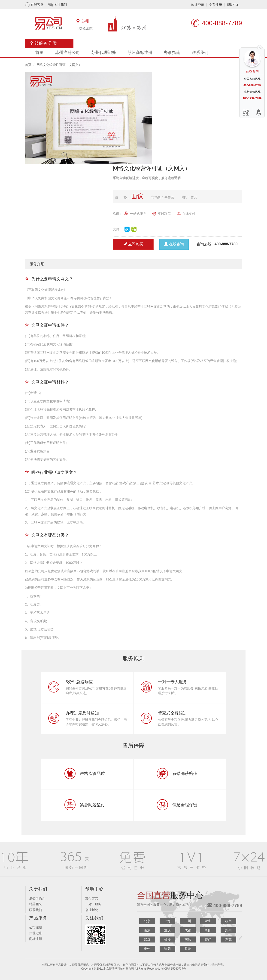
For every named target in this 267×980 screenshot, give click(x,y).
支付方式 (92, 898)
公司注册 (36, 927)
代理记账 (36, 933)
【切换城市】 (85, 28)
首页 (39, 53)
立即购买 (133, 244)
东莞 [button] (228, 939)
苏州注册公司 (67, 53)
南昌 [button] (188, 939)
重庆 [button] (167, 930)
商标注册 (36, 939)
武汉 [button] (147, 939)
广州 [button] (188, 921)
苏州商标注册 (140, 53)
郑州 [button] (228, 930)
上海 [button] (167, 921)
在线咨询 (174, 244)
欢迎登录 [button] (198, 5)
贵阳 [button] (208, 930)
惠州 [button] (147, 949)
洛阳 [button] (167, 949)
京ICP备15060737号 (173, 969)
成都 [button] (188, 930)
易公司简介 (37, 898)
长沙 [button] (167, 939)
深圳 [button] (208, 921)
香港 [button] (188, 949)
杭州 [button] (228, 921)
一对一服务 (93, 904)
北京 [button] (147, 921)
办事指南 (172, 53)
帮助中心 (233, 5)
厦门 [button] (208, 939)
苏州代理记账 (104, 53)
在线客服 (37, 5)
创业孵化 (92, 910)
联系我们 (200, 53)
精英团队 (36, 904)
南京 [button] (147, 930)
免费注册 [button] (215, 5)
